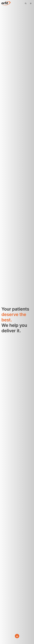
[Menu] (31, 3)
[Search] (26, 3)
